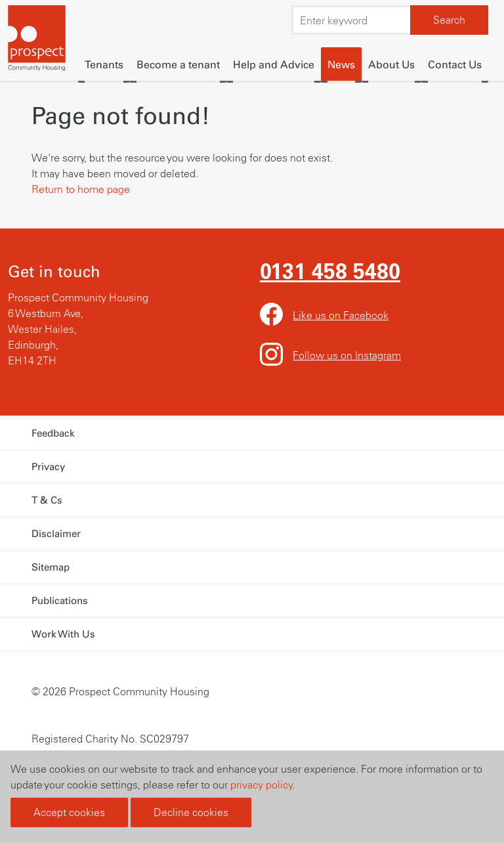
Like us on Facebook (341, 315)
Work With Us (63, 634)
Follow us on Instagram (347, 355)
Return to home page (81, 189)
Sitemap (51, 567)
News (341, 65)
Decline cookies (191, 812)
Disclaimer (56, 534)
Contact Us (455, 65)
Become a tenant (178, 65)
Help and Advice (274, 65)
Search (449, 20)
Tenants (104, 65)
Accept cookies (69, 812)
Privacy (48, 467)
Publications (60, 601)
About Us (391, 65)
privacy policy (262, 785)
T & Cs (47, 500)
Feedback (53, 433)
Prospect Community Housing (37, 40)
